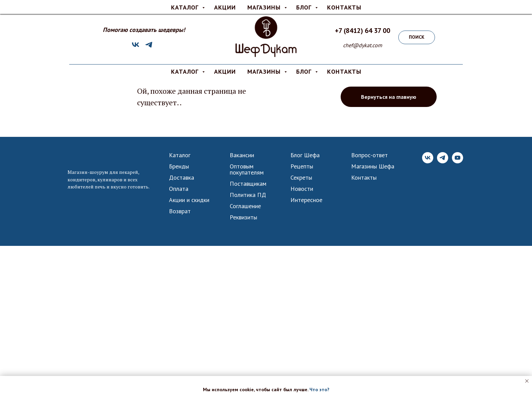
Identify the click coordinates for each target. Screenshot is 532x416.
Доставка (222, 5)
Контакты (364, 178)
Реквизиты (243, 217)
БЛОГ (305, 71)
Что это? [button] (319, 390)
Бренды (179, 166)
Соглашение (245, 206)
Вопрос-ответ (306, 5)
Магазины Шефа (373, 166)
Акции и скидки (189, 200)
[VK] (136, 47)
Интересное (306, 200)
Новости (302, 189)
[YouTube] (458, 161)
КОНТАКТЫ (344, 71)
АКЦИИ (225, 71)
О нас (275, 5)
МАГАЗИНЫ (265, 71)
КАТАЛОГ (186, 71)
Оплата (250, 5)
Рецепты (302, 166)
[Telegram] (149, 47)
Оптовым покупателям (247, 169)
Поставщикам (248, 184)
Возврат (180, 211)
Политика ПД (248, 195)
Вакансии (242, 155)
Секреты (301, 178)
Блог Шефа (305, 155)
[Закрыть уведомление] (527, 381)
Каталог (180, 155)
